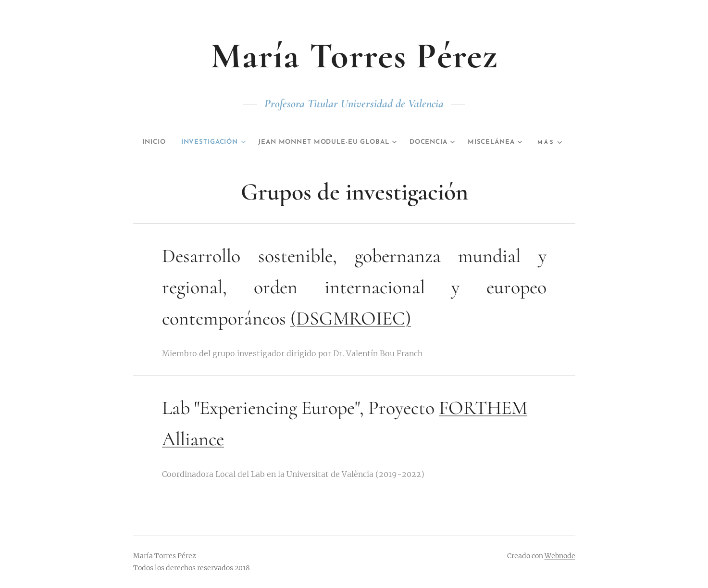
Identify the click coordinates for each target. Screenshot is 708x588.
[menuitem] (173, 142)
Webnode (560, 556)
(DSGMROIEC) (351, 318)
